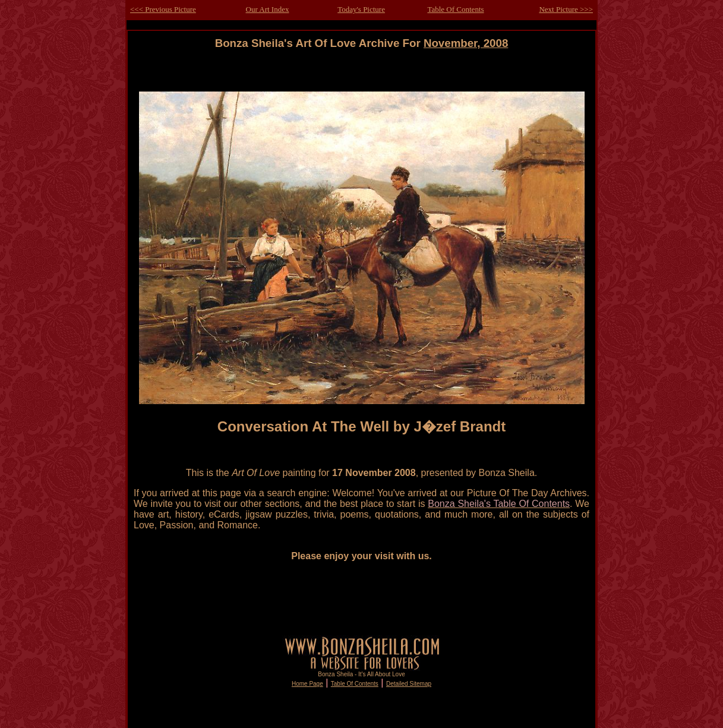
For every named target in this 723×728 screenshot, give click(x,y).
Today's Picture (361, 9)
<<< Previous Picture (163, 9)
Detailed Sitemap (409, 684)
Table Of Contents (455, 9)
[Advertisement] (362, 76)
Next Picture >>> (566, 9)
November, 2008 (466, 43)
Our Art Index (268, 9)
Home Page (307, 684)
